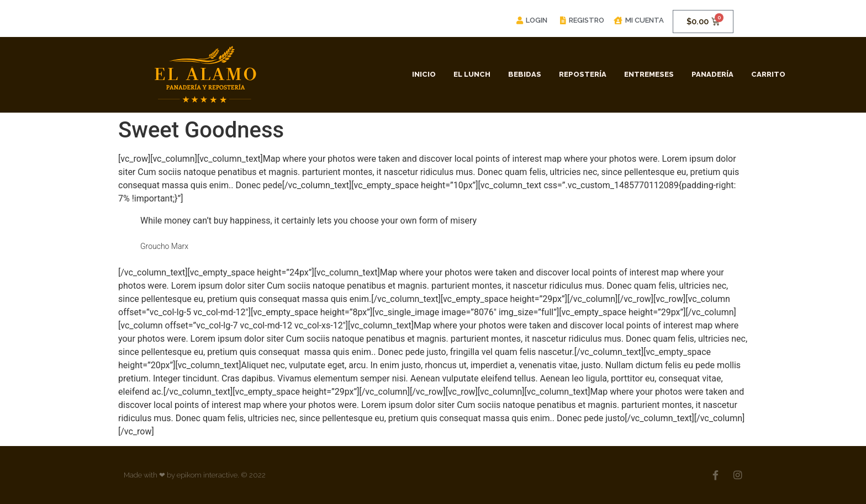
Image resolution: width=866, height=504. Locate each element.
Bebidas (525, 74)
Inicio (424, 74)
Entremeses (649, 74)
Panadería (712, 74)
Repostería (583, 74)
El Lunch (472, 74)
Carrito (768, 74)
